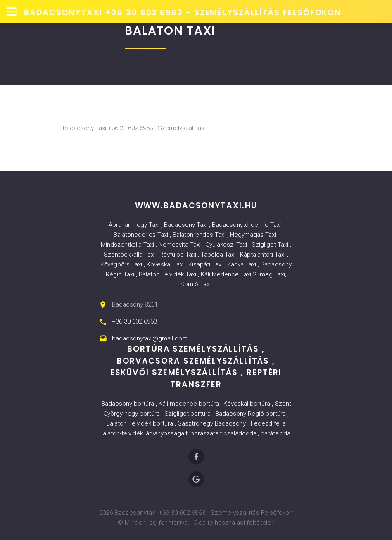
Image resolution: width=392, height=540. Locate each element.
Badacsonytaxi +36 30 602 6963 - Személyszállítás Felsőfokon (183, 13)
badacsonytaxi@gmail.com (150, 338)
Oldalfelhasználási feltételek (234, 523)
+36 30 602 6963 (134, 321)
